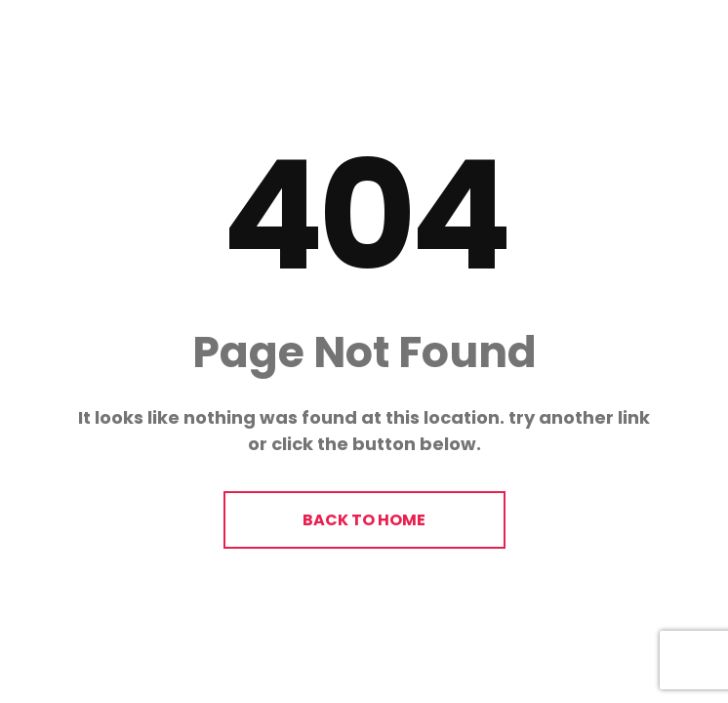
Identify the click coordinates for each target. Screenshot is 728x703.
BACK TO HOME (364, 520)
